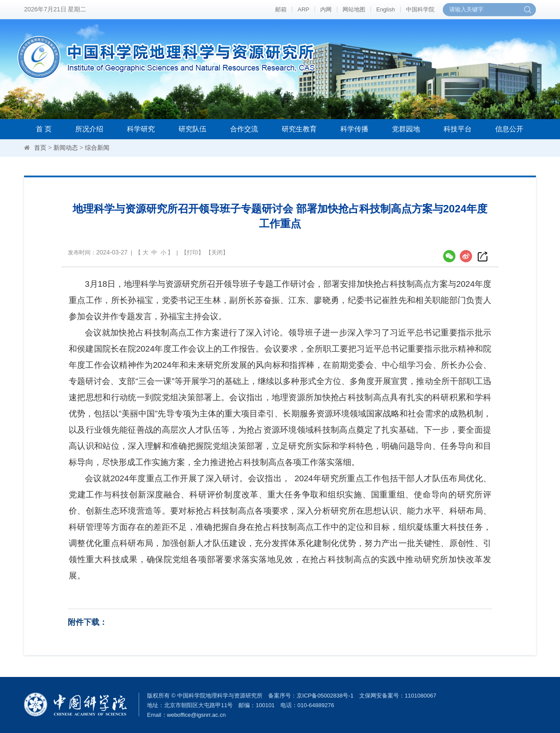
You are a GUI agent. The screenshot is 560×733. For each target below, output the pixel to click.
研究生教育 (299, 129)
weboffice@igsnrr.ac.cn (196, 715)
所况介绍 (89, 129)
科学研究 (141, 129)
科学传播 (354, 129)
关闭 (217, 252)
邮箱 (281, 9)
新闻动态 (66, 148)
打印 (192, 252)
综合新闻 (97, 148)
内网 (326, 9)
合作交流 (244, 129)
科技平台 (458, 129)
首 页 (44, 129)
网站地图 (354, 9)
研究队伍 (192, 129)
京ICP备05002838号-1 (325, 696)
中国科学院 (420, 9)
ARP (303, 9)
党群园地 (406, 129)
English (386, 9)
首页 (40, 148)
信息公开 (509, 129)
